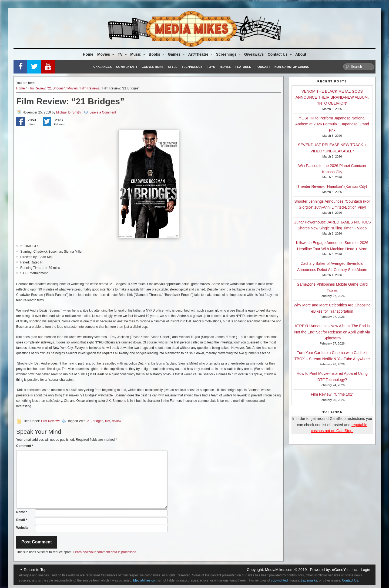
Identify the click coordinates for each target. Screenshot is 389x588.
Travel (225, 67)
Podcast (263, 67)
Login (365, 570)
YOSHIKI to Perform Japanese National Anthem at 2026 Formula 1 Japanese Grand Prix (332, 124)
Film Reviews (90, 88)
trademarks (309, 580)
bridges (98, 421)
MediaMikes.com (279, 570)
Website (22, 528)
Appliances (102, 67)
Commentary (127, 67)
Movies (106, 54)
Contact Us (280, 54)
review (117, 421)
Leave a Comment (103, 112)
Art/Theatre (201, 54)
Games (177, 54)
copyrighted (279, 580)
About (301, 54)
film (108, 421)
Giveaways (254, 54)
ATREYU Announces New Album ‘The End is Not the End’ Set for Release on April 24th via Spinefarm (332, 332)
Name (22, 512)
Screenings (229, 54)
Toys (211, 67)
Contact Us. (351, 580)
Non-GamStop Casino (292, 67)
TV (123, 54)
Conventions (152, 67)
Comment (25, 446)
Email (22, 520)
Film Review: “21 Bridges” (46, 88)
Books (157, 54)
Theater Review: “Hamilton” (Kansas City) (332, 186)
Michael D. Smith (68, 112)
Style (172, 67)
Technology (192, 67)
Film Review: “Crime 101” (332, 394)
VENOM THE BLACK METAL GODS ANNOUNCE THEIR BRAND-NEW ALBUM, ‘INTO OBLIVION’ (332, 97)
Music (138, 54)
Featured (243, 67)
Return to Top (35, 570)
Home (88, 54)
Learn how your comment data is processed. (105, 552)
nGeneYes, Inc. (345, 570)
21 (89, 421)
